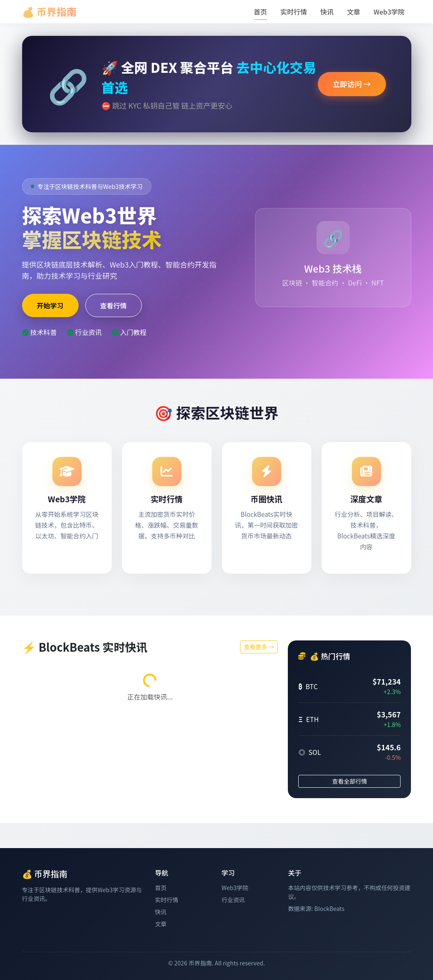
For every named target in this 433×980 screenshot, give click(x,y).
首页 (260, 12)
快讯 (327, 12)
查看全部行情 (349, 781)
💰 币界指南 (49, 11)
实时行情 (294, 12)
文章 (354, 12)
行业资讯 (233, 900)
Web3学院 (389, 12)
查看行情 (114, 305)
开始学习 (50, 305)
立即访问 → (352, 84)
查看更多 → (259, 647)
